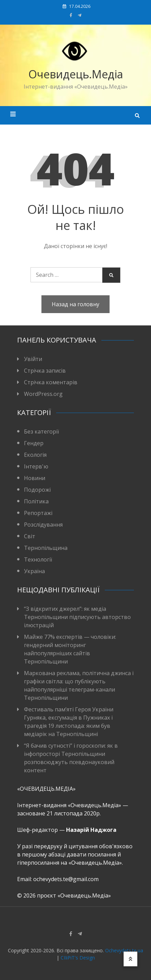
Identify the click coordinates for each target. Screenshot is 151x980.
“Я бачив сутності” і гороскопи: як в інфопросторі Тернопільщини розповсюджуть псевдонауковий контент (71, 758)
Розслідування (43, 525)
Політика (36, 501)
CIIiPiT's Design (78, 958)
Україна (34, 571)
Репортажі (38, 513)
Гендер (34, 443)
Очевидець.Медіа (76, 74)
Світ (30, 536)
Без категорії (41, 431)
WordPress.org (43, 394)
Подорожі (37, 490)
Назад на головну (75, 304)
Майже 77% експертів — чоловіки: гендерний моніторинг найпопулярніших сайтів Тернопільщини (70, 649)
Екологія (35, 455)
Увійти (33, 359)
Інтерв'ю (36, 466)
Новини (35, 478)
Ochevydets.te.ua (124, 950)
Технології (38, 559)
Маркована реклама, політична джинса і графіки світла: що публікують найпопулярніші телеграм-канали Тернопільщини (79, 685)
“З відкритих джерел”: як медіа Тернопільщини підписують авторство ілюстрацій (77, 617)
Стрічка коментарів (51, 382)
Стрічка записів (45, 371)
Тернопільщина (46, 548)
